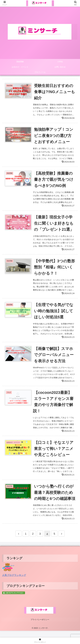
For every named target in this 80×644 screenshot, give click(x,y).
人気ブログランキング (14, 589)
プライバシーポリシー (40, 633)
